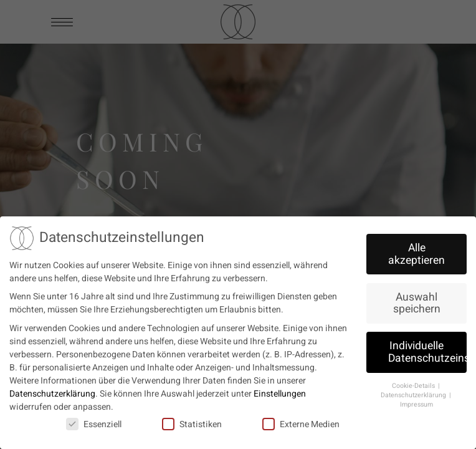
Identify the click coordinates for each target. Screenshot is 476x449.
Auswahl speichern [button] (417, 300)
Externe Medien (301, 421)
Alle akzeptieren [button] (417, 251)
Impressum (417, 401)
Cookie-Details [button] (414, 383)
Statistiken (192, 421)
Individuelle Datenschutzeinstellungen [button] (427, 349)
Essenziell (94, 421)
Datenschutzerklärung (52, 391)
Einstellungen (280, 391)
